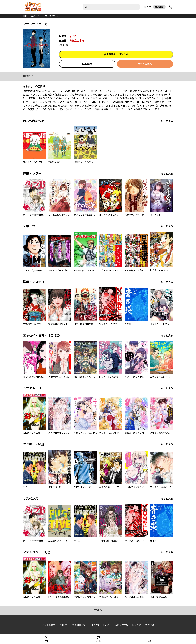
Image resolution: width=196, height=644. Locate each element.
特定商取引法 (79, 625)
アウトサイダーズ (51, 16)
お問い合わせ (122, 625)
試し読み (87, 64)
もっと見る (167, 121)
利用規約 (64, 625)
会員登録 (159, 7)
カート (98, 641)
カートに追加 (145, 64)
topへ (98, 610)
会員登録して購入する (116, 54)
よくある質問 (49, 625)
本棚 (150, 641)
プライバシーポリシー (100, 625)
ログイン (147, 7)
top (25, 16)
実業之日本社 (77, 41)
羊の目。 (74, 36)
